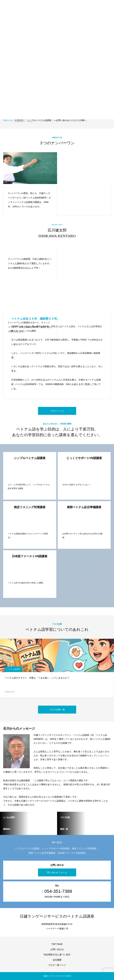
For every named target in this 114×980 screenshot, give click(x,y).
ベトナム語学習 (14, 669)
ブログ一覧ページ (57, 965)
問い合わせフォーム (57, 872)
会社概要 (57, 960)
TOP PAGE (57, 944)
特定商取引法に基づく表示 (57, 955)
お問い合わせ (57, 949)
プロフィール (57, 411)
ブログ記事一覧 (57, 710)
